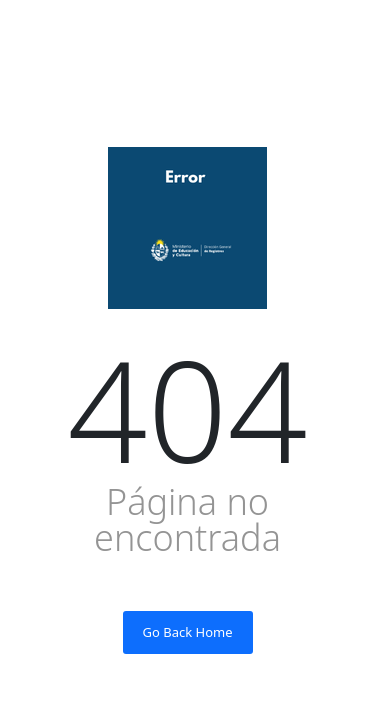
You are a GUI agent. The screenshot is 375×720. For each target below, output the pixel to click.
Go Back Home (188, 632)
